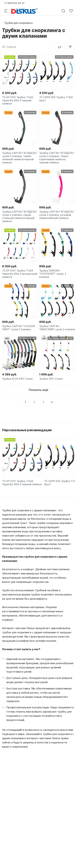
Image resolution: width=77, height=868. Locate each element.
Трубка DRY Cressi (51, 379)
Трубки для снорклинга (18, 23)
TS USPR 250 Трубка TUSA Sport (56, 99)
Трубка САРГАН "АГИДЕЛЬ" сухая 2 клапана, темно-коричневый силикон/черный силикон (57, 158)
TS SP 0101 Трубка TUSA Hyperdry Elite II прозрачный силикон (20, 274)
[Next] (52, 402)
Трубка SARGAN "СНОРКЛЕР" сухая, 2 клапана (53, 274)
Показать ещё (38, 390)
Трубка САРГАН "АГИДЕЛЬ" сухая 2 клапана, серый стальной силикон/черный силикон (20, 216)
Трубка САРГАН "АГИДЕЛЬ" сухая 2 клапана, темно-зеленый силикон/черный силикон (20, 158)
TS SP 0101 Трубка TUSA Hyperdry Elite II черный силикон (18, 100)
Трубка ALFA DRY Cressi (17, 379)
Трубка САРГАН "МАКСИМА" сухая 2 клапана (57, 328)
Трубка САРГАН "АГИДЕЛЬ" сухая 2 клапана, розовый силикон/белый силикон (57, 215)
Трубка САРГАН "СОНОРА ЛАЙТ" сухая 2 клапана (19, 328)
